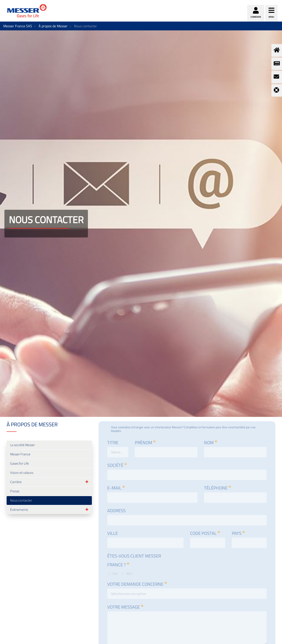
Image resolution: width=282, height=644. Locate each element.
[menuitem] (49, 445)
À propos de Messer (53, 26)
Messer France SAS (18, 26)
